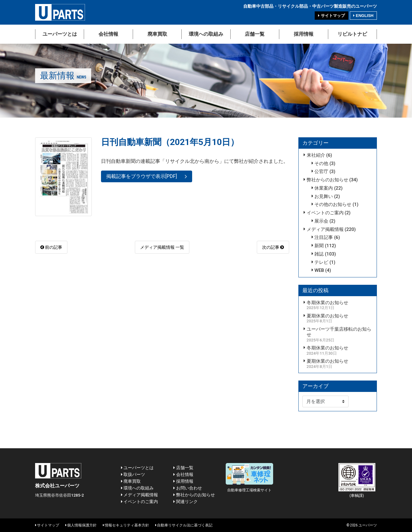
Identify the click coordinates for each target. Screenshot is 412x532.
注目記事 (324, 237)
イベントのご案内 (325, 213)
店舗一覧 (255, 34)
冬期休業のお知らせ (327, 303)
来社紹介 (316, 155)
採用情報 (304, 34)
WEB (319, 270)
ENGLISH (363, 16)
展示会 (321, 221)
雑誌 (319, 254)
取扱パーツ (133, 474)
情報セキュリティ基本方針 (126, 525)
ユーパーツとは (60, 34)
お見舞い (324, 196)
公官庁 (321, 171)
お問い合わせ (188, 488)
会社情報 (108, 34)
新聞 (319, 246)
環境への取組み (206, 34)
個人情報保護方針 (81, 525)
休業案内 (324, 188)
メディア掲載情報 (325, 229)
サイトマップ (331, 16)
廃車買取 (157, 34)
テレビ (321, 262)
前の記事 (51, 247)
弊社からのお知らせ (327, 180)
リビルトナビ (352, 34)
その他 (321, 163)
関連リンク (185, 502)
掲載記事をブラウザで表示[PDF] (142, 176)
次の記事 (273, 247)
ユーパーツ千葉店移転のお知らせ (339, 332)
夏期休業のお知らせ (327, 316)
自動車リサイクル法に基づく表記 (184, 525)
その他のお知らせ (333, 204)
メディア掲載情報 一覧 (162, 247)
